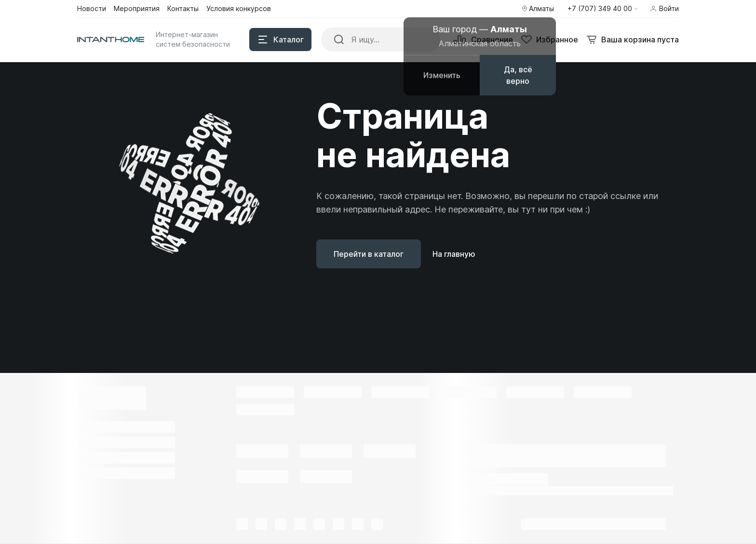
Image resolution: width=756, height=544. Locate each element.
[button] (603, 9)
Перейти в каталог (369, 254)
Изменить (442, 75)
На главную (454, 254)
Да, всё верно (518, 75)
